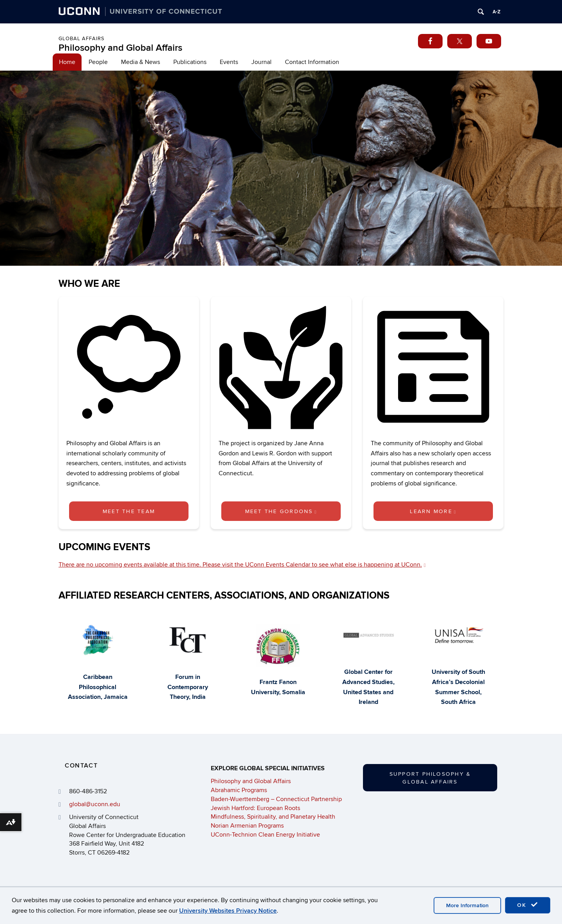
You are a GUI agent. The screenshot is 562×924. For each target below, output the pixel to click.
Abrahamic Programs (239, 790)
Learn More (433, 511)
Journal (261, 62)
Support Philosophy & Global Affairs (430, 778)
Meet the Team (129, 511)
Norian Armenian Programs (247, 826)
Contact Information (312, 62)
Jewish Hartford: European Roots (255, 808)
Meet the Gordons (281, 511)
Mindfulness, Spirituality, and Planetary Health (273, 817)
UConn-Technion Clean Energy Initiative (265, 835)
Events (229, 62)
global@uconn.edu (95, 804)
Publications (190, 62)
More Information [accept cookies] (467, 905)
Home (67, 62)
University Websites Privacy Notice (228, 911)
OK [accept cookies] (528, 905)
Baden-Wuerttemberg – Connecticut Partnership (276, 799)
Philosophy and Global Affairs (120, 48)
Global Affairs (82, 39)
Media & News (140, 62)
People (98, 62)
